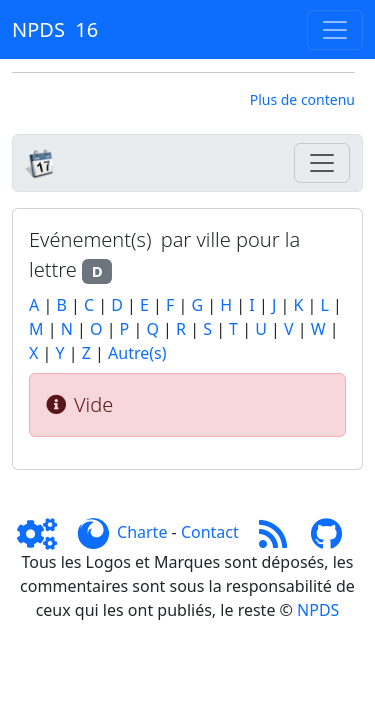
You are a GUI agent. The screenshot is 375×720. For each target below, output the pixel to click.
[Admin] (45, 532)
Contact (210, 532)
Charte (142, 532)
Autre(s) (137, 353)
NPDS (318, 610)
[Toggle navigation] (335, 30)
